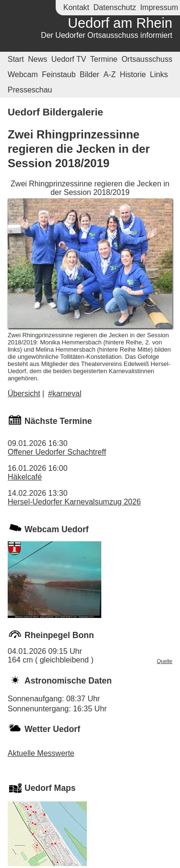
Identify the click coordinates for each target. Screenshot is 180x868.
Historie (133, 74)
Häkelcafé (25, 477)
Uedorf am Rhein (120, 23)
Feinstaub (59, 74)
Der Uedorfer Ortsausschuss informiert (107, 35)
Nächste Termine (58, 421)
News (37, 59)
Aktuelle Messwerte (41, 753)
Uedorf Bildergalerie (55, 112)
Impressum (159, 7)
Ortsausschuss (147, 59)
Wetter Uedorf (52, 729)
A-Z (109, 74)
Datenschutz (114, 7)
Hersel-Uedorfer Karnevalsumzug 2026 (74, 502)
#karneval (65, 394)
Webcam (23, 74)
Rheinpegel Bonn (59, 635)
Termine (104, 59)
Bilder (90, 74)
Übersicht (24, 394)
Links (159, 74)
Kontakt (76, 7)
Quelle (165, 661)
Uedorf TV (69, 59)
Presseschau (30, 90)
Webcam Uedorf (57, 529)
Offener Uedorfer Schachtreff (57, 452)
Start (16, 59)
